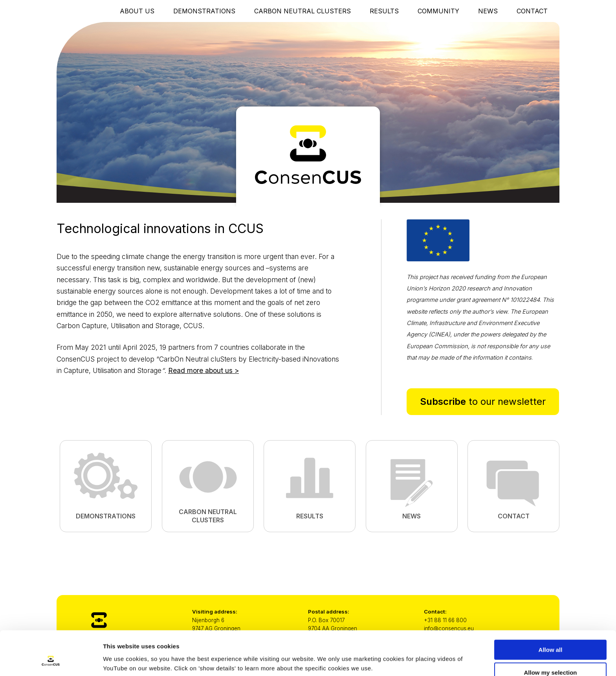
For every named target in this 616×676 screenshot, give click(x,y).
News (488, 11)
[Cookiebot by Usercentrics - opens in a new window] (51, 661)
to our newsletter (483, 401)
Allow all (551, 611)
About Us (137, 11)
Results (384, 11)
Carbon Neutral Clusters (302, 11)
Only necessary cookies (551, 657)
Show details (412, 655)
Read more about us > (203, 370)
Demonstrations (204, 11)
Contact (532, 11)
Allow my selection (550, 634)
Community (438, 11)
